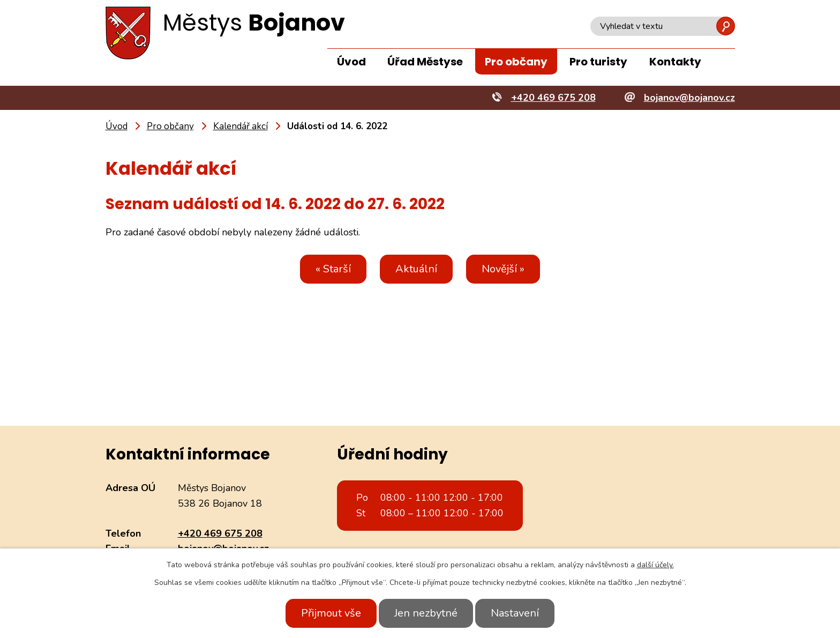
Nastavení (518, 613)
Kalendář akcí (241, 126)
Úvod (351, 62)
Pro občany (516, 62)
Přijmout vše (328, 613)
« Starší (330, 269)
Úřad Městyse (425, 62)
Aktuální (416, 269)
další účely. (655, 565)
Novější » (506, 269)
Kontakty (675, 62)
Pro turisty (598, 62)
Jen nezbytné (426, 613)
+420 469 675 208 (220, 533)
